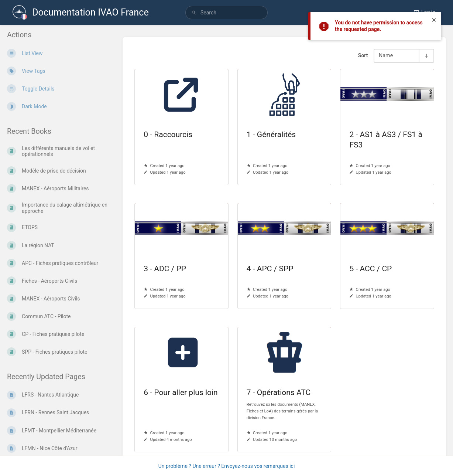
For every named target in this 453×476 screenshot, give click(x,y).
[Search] (194, 13)
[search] (226, 13)
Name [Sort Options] (386, 56)
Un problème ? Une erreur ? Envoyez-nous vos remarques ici (227, 466)
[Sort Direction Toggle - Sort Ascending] (426, 56)
